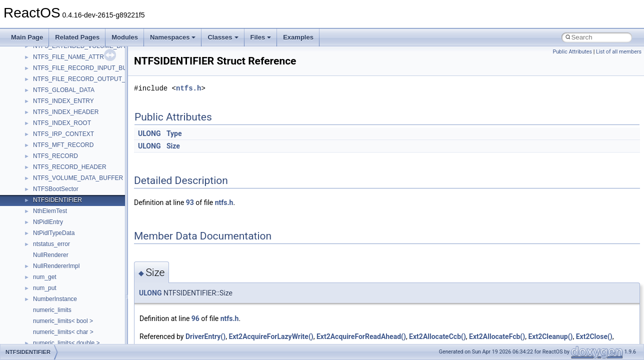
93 (190, 202)
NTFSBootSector (56, 189)
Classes (223, 37)
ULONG (149, 133)
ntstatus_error (51, 244)
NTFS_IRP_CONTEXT (63, 134)
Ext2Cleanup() (550, 336)
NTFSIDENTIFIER (57, 200)
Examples (298, 37)
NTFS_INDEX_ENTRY (63, 101)
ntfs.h (188, 88)
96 (195, 318)
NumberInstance (55, 299)
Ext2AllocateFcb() (497, 336)
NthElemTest (50, 211)
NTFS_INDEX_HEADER (66, 112)
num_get (45, 277)
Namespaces (173, 37)
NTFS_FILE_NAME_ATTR (68, 57)
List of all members (619, 52)
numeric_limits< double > (66, 343)
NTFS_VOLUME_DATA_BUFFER (78, 178)
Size (173, 146)
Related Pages (77, 37)
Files (261, 37)
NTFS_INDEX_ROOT (62, 123)
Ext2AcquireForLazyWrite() (271, 336)
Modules (125, 37)
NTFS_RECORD (55, 156)
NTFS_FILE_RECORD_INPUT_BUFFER (88, 68)
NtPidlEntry (48, 222)
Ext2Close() (594, 336)
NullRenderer (51, 255)
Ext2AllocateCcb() (437, 336)
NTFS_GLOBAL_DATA (64, 90)
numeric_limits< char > (63, 332)
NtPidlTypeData (54, 233)
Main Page (27, 37)
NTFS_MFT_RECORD (63, 145)
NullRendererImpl (56, 266)
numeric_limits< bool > (63, 321)
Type (174, 133)
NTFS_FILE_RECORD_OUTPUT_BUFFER (91, 79)
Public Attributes (572, 52)
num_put (45, 288)
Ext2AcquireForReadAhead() (361, 336)
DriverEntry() (205, 336)
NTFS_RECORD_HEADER (70, 167)
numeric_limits (52, 310)
